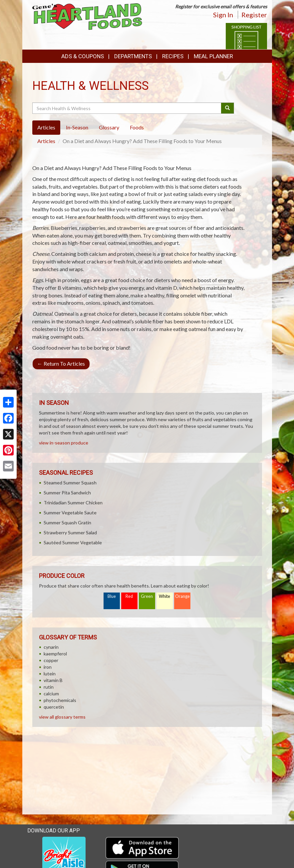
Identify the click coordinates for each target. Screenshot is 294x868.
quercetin (54, 707)
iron (48, 667)
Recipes (173, 56)
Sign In (223, 15)
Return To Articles (61, 363)
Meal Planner (213, 56)
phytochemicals (60, 700)
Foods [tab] (137, 127)
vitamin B (53, 680)
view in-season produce (64, 443)
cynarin (51, 647)
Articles (46, 141)
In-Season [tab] (77, 127)
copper (51, 660)
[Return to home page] (87, 16)
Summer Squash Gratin (67, 522)
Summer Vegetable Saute (70, 513)
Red (129, 596)
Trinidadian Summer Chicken (73, 503)
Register (254, 15)
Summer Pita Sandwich (67, 493)
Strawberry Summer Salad (70, 532)
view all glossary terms (62, 717)
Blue (112, 596)
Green (147, 596)
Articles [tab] (46, 127)
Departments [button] (133, 56)
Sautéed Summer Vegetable (73, 542)
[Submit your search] (228, 108)
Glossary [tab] (109, 127)
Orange (182, 596)
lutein (50, 674)
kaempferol (55, 654)
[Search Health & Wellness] (127, 108)
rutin (49, 687)
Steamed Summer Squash (70, 483)
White (164, 596)
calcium (51, 694)
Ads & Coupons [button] (83, 56)
